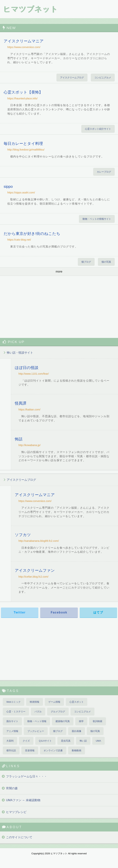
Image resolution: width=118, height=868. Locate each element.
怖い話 (83, 741)
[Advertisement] (59, 307)
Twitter (20, 612)
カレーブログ (104, 172)
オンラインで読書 (53, 750)
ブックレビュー (36, 731)
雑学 (81, 721)
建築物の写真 (63, 721)
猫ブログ (86, 262)
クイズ (26, 741)
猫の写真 (106, 262)
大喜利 (10, 741)
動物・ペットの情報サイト (97, 219)
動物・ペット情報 (37, 721)
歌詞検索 (98, 721)
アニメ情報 (12, 731)
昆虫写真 (66, 741)
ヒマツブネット (30, 9)
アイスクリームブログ (72, 78)
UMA (98, 741)
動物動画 (77, 750)
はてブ (98, 612)
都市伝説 (11, 750)
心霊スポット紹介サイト (98, 129)
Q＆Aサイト (45, 741)
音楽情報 (30, 750)
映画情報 (35, 702)
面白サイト (12, 721)
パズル (38, 712)
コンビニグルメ (103, 78)
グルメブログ (58, 712)
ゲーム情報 (54, 702)
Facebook (59, 612)
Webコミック (14, 702)
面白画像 (77, 731)
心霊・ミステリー (16, 712)
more (59, 272)
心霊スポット (77, 702)
